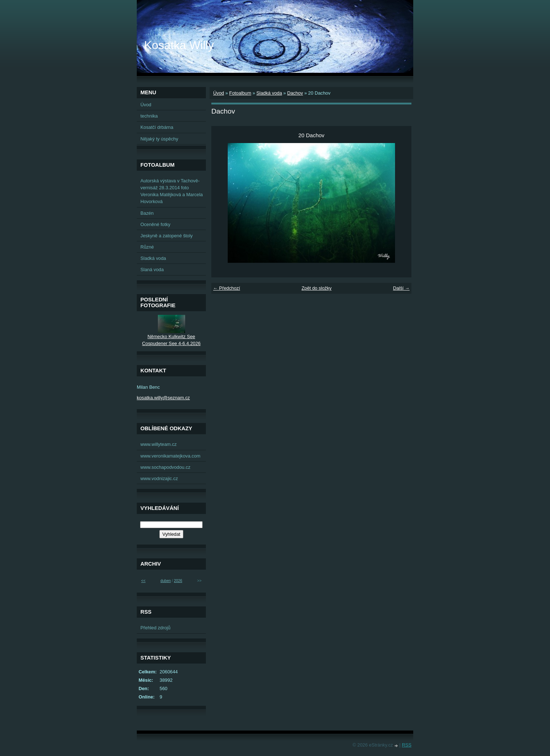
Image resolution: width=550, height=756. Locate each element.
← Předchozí (227, 288)
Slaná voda (152, 270)
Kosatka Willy (179, 45)
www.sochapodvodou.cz (165, 467)
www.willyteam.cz (159, 444)
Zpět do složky (317, 288)
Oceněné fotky (156, 224)
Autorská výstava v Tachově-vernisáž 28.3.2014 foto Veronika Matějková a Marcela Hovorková (172, 191)
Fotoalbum (240, 93)
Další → (401, 288)
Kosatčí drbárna (157, 127)
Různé (147, 247)
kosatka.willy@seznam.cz (163, 398)
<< (143, 581)
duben (166, 581)
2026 (178, 581)
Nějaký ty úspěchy (159, 139)
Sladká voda (269, 93)
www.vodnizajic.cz (159, 478)
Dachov (295, 93)
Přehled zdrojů (156, 628)
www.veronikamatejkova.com (170, 456)
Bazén (147, 213)
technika (149, 116)
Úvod (219, 93)
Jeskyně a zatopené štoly (167, 236)
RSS (407, 745)
